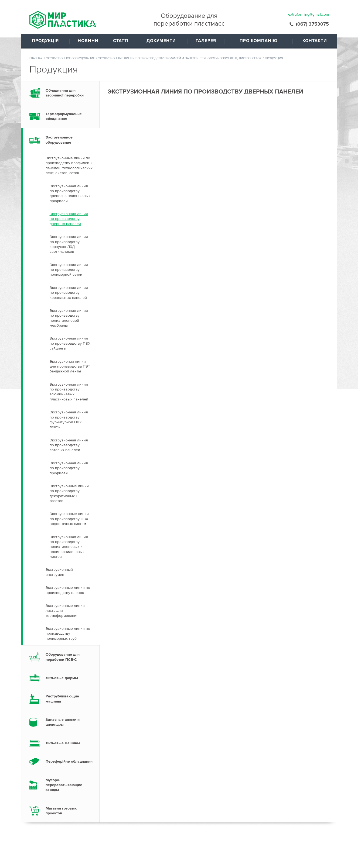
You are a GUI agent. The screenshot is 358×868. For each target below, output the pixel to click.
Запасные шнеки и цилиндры (63, 677)
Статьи (163, 847)
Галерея (194, 847)
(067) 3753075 (312, 840)
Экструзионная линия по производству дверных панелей (69, 173)
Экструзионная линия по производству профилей (69, 423)
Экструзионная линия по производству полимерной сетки (69, 224)
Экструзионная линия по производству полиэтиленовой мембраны (69, 272)
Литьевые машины (63, 698)
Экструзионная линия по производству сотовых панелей (69, 400)
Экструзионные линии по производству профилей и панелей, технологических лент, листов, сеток (180, 13)
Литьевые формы (62, 632)
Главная (36, 13)
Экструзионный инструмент (59, 526)
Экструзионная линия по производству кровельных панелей (69, 247)
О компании (231, 840)
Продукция (133, 847)
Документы (196, 840)
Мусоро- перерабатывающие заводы (64, 739)
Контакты (229, 847)
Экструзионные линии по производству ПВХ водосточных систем (69, 473)
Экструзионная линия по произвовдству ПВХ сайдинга (70, 298)
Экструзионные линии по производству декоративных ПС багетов (69, 448)
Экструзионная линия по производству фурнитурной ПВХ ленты (69, 374)
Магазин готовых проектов (61, 765)
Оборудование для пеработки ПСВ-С (63, 611)
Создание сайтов (318, 859)
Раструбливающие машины (62, 653)
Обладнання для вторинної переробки (65, 47)
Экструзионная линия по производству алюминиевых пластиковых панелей (69, 346)
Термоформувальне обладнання (64, 71)
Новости (164, 840)
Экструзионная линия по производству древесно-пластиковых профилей (70, 148)
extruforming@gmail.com (214, 857)
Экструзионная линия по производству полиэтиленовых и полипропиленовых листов (69, 501)
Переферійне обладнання (69, 716)
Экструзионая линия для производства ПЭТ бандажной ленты (70, 321)
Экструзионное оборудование (70, 13)
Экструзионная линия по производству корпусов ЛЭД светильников (69, 199)
